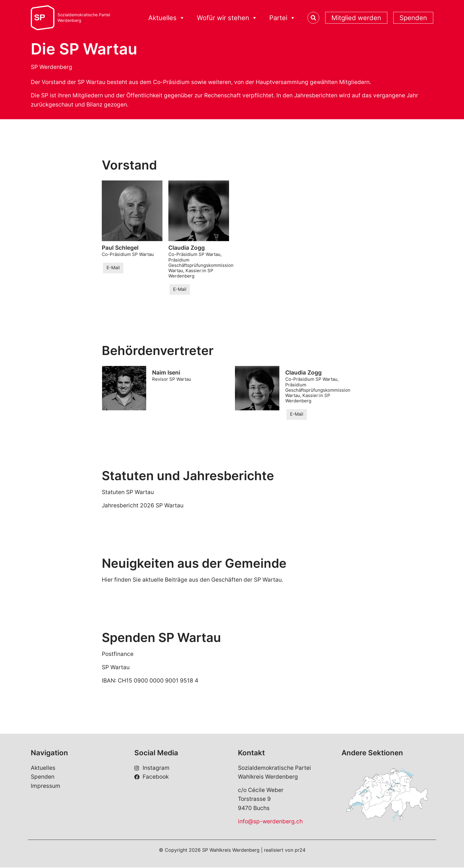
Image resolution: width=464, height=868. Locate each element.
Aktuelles (167, 18)
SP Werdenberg (51, 67)
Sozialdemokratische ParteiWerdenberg (84, 18)
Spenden (413, 18)
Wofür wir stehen (227, 18)
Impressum (46, 786)
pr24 (300, 851)
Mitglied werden (356, 18)
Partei (282, 18)
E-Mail (113, 268)
